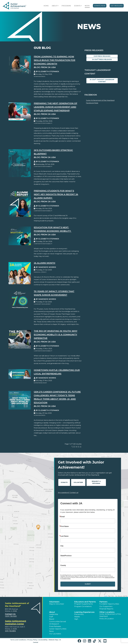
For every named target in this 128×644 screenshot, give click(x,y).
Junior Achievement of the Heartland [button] (110, 615)
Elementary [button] (79, 614)
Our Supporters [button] (106, 606)
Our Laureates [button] (55, 634)
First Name (65, 526)
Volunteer (78, 482)
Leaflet (106, 596)
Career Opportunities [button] (58, 629)
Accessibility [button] (43, 640)
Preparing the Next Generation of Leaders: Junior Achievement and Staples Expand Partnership (55, 107)
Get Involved (117, 6)
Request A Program (96, 482)
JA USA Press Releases (102, 59)
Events (77, 6)
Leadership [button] (54, 614)
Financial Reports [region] (106, 609)
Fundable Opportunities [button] (109, 604)
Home (46, 6)
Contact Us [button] (10, 614)
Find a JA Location (107, 619)
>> (80, 447)
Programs (66, 6)
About (55, 6)
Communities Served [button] (58, 622)
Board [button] (52, 619)
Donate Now (100, 6)
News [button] (51, 631)
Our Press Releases (102, 56)
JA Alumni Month (44, 263)
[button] (58, 6)
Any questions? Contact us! (68, 493)
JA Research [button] (54, 624)
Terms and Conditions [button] (18, 640)
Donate (64, 482)
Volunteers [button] (54, 602)
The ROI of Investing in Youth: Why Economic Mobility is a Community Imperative (56, 334)
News (87, 6)
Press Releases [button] (55, 626)
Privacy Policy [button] (32, 640)
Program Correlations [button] (83, 606)
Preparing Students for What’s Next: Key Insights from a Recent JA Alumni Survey (56, 194)
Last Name (64, 536)
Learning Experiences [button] (84, 612)
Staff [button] (51, 617)
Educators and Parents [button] (85, 602)
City (62, 546)
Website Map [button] (53, 640)
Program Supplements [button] (84, 604)
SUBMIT (88, 584)
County (63, 565)
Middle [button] (77, 617)
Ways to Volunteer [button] (57, 604)
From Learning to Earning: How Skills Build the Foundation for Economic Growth (54, 60)
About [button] (52, 612)
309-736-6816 (10, 631)
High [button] (76, 619)
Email (63, 517)
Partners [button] (103, 602)
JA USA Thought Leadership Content (102, 81)
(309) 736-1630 (11, 616)
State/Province (66, 556)
